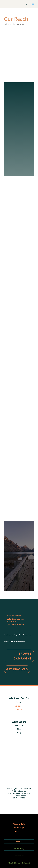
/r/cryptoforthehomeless (17, 642)
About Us (19, 725)
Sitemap (19, 841)
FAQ (19, 733)
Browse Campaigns (23, 656)
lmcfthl (9, 24)
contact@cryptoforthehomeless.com (20, 635)
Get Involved (17, 669)
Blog (19, 729)
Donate (19, 710)
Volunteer (19, 706)
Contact (19, 702)
